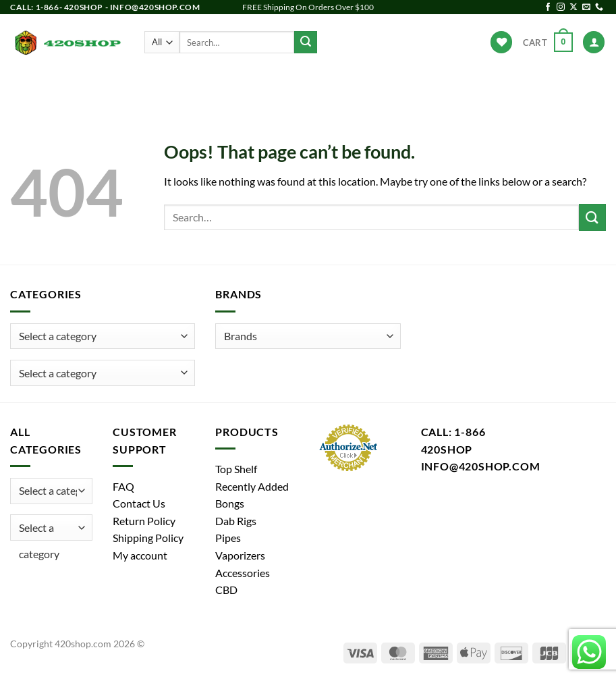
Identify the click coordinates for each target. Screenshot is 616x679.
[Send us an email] (586, 7)
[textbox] (58, 373)
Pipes (194, 85)
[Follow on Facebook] (548, 7)
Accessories (398, 85)
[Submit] (306, 43)
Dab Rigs (249, 85)
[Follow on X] (573, 7)
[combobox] (103, 373)
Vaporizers (318, 85)
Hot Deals (524, 85)
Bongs (145, 85)
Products (88, 84)
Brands (463, 84)
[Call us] (599, 7)
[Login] (594, 42)
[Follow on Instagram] (561, 7)
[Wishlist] (501, 42)
